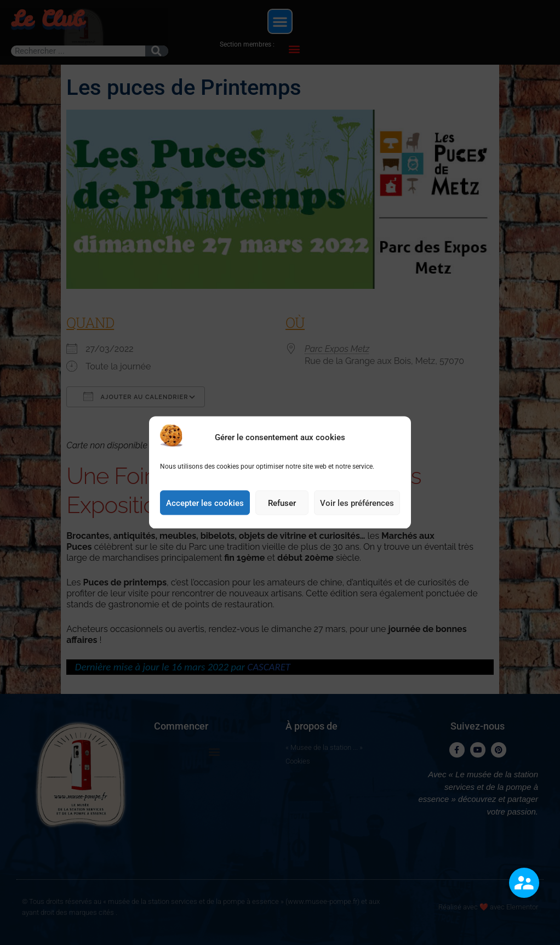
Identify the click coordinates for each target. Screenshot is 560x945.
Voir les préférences (357, 508)
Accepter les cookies (205, 508)
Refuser (282, 508)
